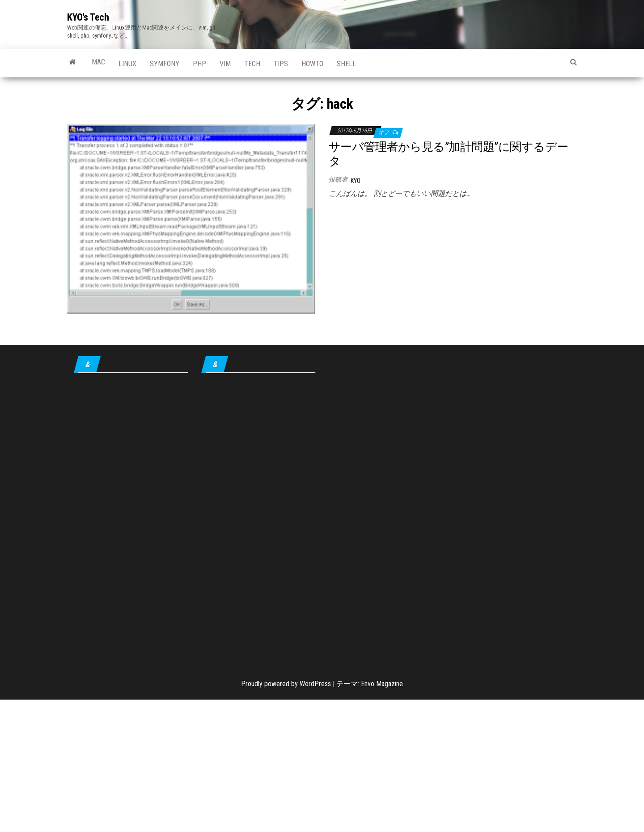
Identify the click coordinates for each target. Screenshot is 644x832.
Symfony (165, 64)
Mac (98, 62)
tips (281, 64)
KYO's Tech (88, 17)
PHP (199, 64)
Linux (127, 64)
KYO (356, 181)
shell (346, 64)
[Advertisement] (453, 270)
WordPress (315, 684)
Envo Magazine (382, 684)
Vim (225, 64)
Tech (252, 64)
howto (312, 64)
